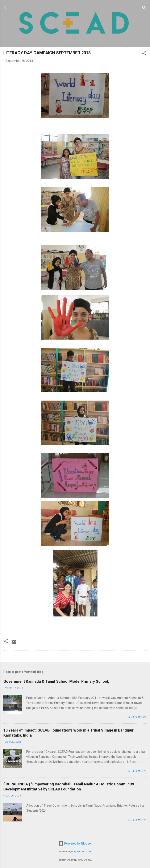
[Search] (144, 8)
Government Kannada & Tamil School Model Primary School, (56, 681)
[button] (144, 54)
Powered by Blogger (75, 843)
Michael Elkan (84, 852)
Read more (137, 717)
